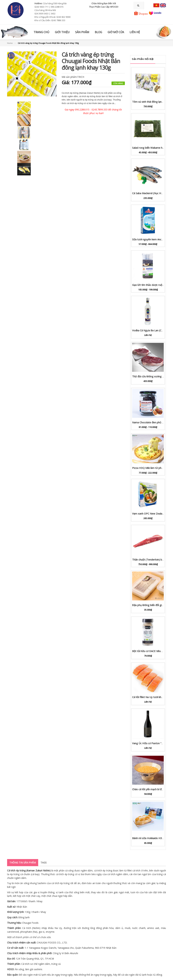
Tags (44, 863)
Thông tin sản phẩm (23, 863)
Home (10, 43)
